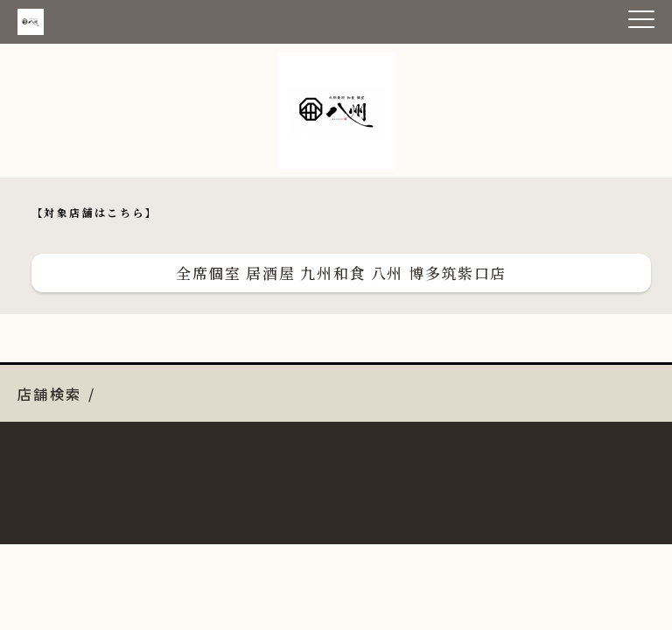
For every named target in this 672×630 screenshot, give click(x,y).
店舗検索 (50, 394)
